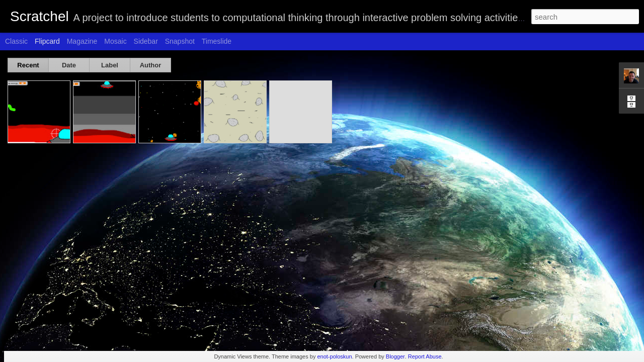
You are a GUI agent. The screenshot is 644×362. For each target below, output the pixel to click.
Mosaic (115, 41)
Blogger (395, 356)
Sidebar (146, 41)
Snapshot (180, 41)
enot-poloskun (334, 356)
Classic (16, 41)
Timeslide (217, 41)
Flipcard (47, 41)
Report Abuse (425, 356)
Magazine (82, 41)
